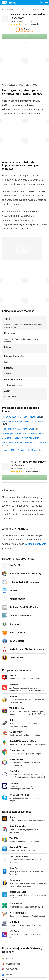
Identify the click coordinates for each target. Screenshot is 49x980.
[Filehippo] (9, 3)
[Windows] (10, 10)
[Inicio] (3, 10)
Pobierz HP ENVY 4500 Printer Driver (19, 450)
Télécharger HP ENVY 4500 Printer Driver (22, 433)
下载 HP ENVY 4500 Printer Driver (18, 429)
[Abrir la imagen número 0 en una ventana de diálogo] (22, 249)
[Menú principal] (46, 3)
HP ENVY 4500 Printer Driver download (20, 417)
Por (19, 22)
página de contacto (36, 544)
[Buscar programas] (41, 3)
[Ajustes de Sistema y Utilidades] (27, 10)
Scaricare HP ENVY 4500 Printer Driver (20, 438)
